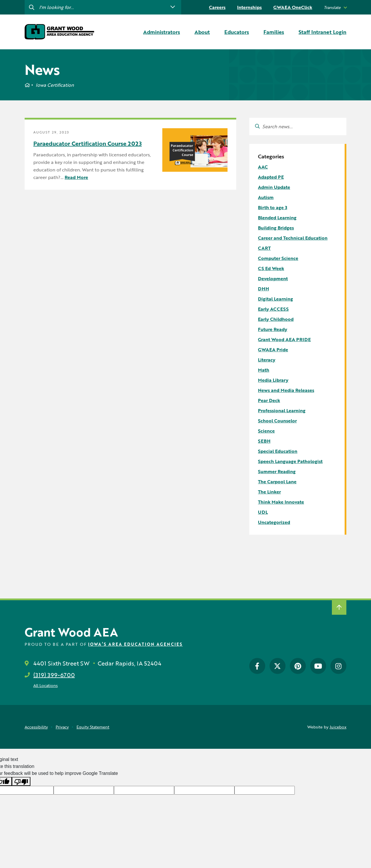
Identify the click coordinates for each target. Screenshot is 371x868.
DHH (263, 289)
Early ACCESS (273, 309)
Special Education (278, 451)
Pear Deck (269, 400)
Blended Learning (277, 218)
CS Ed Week (271, 268)
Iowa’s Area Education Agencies (135, 644)
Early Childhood (276, 319)
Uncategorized (274, 522)
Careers (217, 7)
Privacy (62, 727)
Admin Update (274, 187)
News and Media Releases (286, 390)
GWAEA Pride (273, 350)
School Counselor (277, 421)
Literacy (267, 360)
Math (264, 370)
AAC (263, 167)
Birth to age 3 (273, 207)
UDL (263, 512)
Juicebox (338, 727)
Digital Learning (275, 299)
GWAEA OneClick (293, 7)
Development (273, 279)
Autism (266, 197)
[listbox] (335, 7)
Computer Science (278, 258)
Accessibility (36, 727)
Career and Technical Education (293, 238)
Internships (249, 7)
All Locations (46, 685)
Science (266, 431)
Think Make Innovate (281, 502)
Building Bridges (276, 228)
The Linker (269, 492)
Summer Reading (277, 471)
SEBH (264, 441)
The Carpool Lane (277, 482)
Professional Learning (282, 411)
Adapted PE (271, 177)
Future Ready (273, 329)
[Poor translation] (21, 781)
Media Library (273, 380)
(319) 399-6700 (54, 675)
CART (264, 248)
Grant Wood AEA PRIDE (284, 339)
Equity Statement (93, 727)
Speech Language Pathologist (290, 461)
